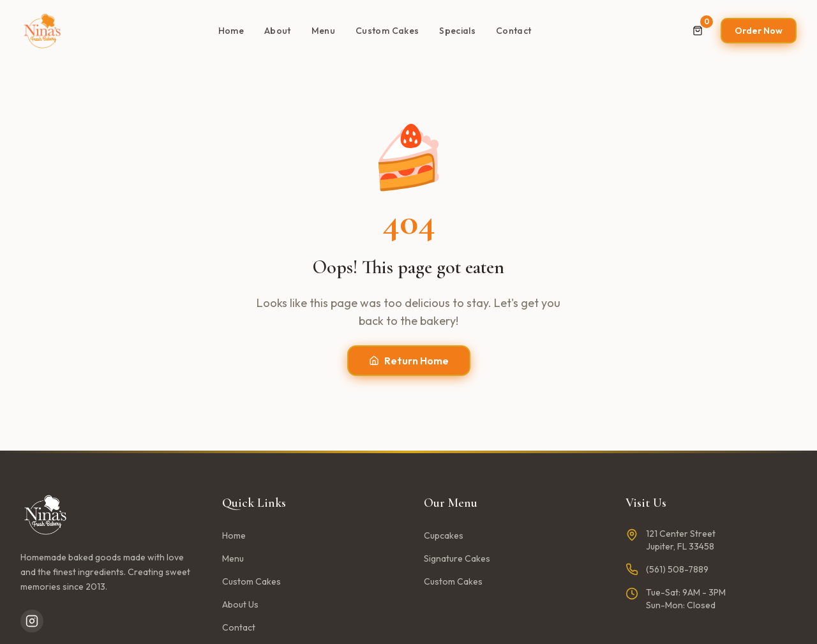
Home (231, 31)
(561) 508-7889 (677, 569)
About (278, 31)
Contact (513, 31)
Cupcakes (444, 535)
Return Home (409, 361)
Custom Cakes (387, 31)
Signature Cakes (457, 558)
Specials (457, 31)
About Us (240, 604)
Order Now (759, 31)
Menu (323, 31)
